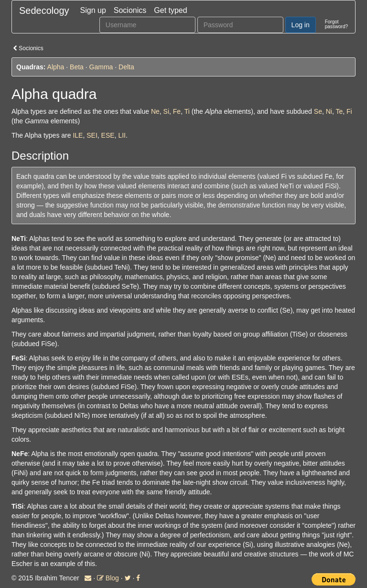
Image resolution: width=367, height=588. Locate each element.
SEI (92, 135)
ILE (78, 135)
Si (166, 111)
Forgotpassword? (336, 24)
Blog (108, 578)
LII (122, 135)
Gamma (101, 67)
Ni (329, 111)
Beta (77, 67)
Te (339, 111)
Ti (187, 111)
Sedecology (44, 11)
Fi (349, 111)
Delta (126, 67)
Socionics (130, 10)
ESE (108, 135)
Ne (155, 111)
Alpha (56, 67)
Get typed (170, 10)
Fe (177, 111)
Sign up (93, 10)
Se (318, 111)
